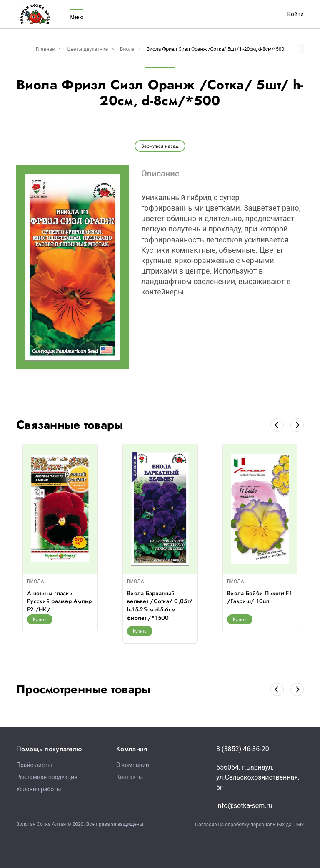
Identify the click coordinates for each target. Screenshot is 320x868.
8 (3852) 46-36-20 (243, 749)
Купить (40, 619)
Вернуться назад (160, 146)
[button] (277, 425)
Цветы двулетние (87, 49)
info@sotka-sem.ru (244, 806)
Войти (295, 14)
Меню (77, 14)
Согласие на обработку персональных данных (249, 825)
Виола (127, 49)
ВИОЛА (36, 581)
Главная (45, 49)
